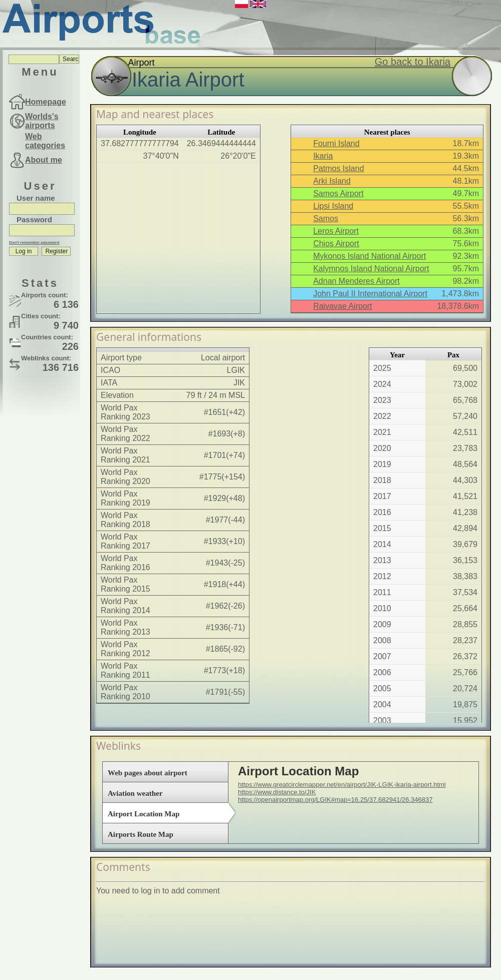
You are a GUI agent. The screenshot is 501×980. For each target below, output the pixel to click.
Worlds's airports (42, 121)
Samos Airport (338, 193)
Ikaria (323, 156)
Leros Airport (336, 231)
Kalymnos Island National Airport (371, 269)
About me (44, 160)
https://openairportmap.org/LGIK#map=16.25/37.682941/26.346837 (335, 800)
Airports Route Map (141, 834)
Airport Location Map (144, 814)
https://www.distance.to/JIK (277, 792)
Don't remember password (34, 242)
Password (34, 219)
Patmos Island (338, 168)
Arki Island (332, 181)
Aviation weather (135, 793)
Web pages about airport (148, 773)
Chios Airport (336, 243)
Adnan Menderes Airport (356, 281)
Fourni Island (336, 143)
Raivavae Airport (342, 306)
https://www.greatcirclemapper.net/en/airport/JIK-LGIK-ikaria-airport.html (342, 785)
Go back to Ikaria (413, 62)
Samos (326, 218)
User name (36, 198)
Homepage (46, 102)
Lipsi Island (333, 206)
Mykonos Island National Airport (369, 256)
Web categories (45, 141)
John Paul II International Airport (370, 294)
